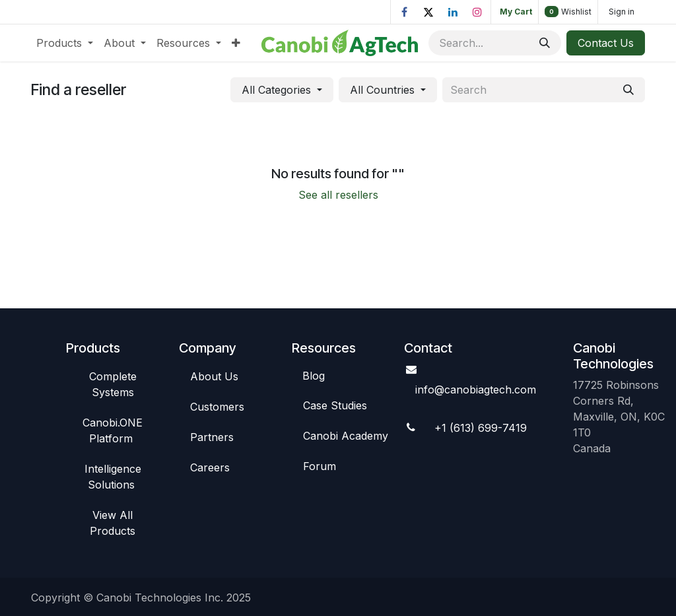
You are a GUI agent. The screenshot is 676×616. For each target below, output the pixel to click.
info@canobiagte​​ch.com (476, 390)
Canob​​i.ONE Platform (113, 430)
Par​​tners (212, 437)
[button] (282, 90)
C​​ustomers (217, 407)
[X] (428, 12)
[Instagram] (477, 12)
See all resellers (338, 195)
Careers (210, 467)
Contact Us (606, 43)
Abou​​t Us (214, 376)
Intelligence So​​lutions (113, 477)
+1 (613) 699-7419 (481, 428)
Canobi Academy (346, 436)
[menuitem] (65, 43)
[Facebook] (404, 12)
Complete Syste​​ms (113, 384)
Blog (314, 376)
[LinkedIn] (453, 12)
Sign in (622, 12)
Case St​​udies (335, 405)
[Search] (545, 43)
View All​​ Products (113, 523)
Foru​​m (320, 466)
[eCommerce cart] (515, 12)
